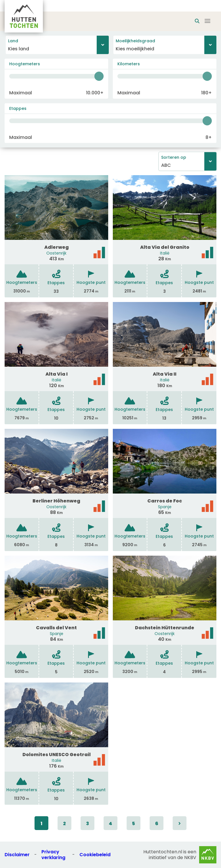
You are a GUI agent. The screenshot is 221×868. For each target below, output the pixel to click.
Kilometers (129, 64)
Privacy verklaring (53, 855)
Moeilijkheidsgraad (135, 41)
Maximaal (21, 93)
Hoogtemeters (25, 64)
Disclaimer (17, 855)
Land (13, 41)
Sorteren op (174, 157)
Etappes (18, 108)
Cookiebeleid (95, 855)
